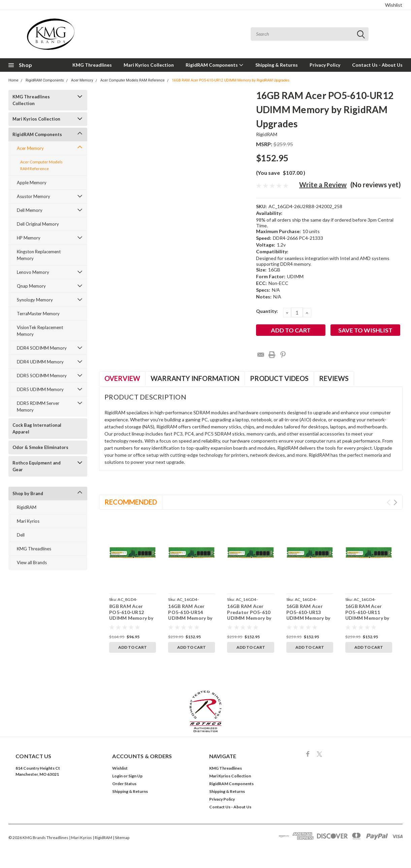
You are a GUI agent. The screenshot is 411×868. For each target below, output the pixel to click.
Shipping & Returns (277, 65)
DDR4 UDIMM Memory (40, 362)
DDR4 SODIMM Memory (42, 348)
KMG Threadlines (92, 65)
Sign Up (135, 776)
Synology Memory (35, 300)
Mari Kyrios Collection (149, 65)
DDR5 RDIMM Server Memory (38, 407)
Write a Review (323, 185)
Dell (21, 535)
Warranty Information (195, 378)
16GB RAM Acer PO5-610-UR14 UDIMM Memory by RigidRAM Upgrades (191, 615)
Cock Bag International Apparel (37, 428)
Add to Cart (133, 647)
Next (395, 502)
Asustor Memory (34, 196)
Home (13, 80)
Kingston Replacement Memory (39, 255)
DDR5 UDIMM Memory (40, 389)
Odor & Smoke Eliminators (40, 447)
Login (117, 776)
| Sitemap (121, 838)
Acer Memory (82, 80)
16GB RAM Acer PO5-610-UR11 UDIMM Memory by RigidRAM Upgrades (368, 615)
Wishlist (394, 5)
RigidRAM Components (215, 65)
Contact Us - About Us (377, 65)
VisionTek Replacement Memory (40, 331)
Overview (122, 378)
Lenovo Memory (33, 272)
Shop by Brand (28, 493)
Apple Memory (32, 183)
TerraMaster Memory (38, 314)
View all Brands (32, 562)
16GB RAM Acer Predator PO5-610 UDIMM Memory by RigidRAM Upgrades (250, 615)
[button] (206, 711)
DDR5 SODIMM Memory (42, 376)
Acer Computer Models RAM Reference (133, 80)
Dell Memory (30, 210)
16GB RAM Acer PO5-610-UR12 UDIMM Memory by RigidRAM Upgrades (231, 80)
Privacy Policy (325, 65)
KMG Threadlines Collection (31, 100)
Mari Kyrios (28, 521)
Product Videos (279, 378)
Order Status (124, 784)
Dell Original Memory (38, 224)
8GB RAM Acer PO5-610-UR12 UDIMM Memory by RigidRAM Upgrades (132, 615)
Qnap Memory (31, 286)
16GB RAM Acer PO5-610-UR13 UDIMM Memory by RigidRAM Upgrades (309, 615)
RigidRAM (27, 507)
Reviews (334, 378)
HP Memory (29, 238)
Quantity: (267, 311)
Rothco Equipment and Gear (37, 466)
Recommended (131, 502)
